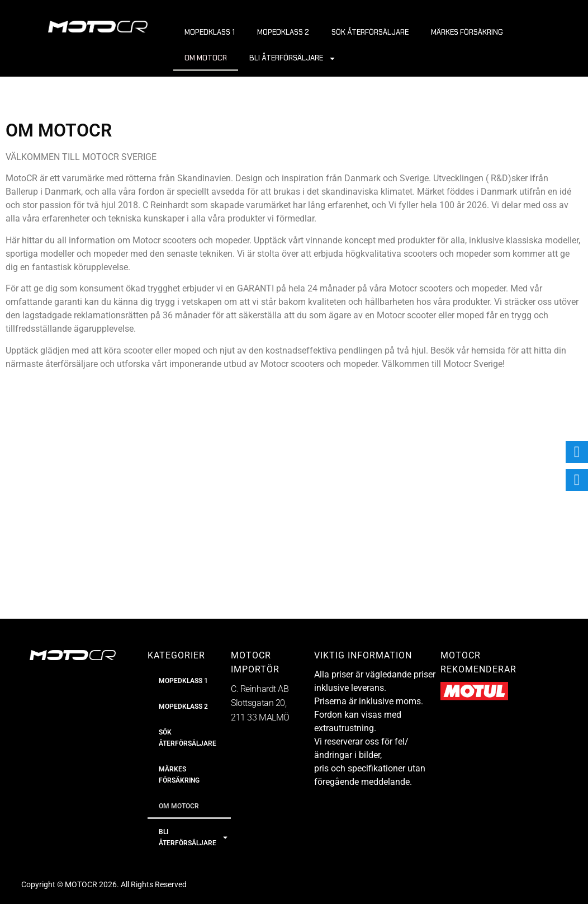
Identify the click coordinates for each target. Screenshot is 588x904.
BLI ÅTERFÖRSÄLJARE (293, 58)
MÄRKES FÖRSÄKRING (467, 32)
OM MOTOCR (206, 58)
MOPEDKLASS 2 (283, 32)
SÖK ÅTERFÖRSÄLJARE (370, 32)
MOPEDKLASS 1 (210, 32)
